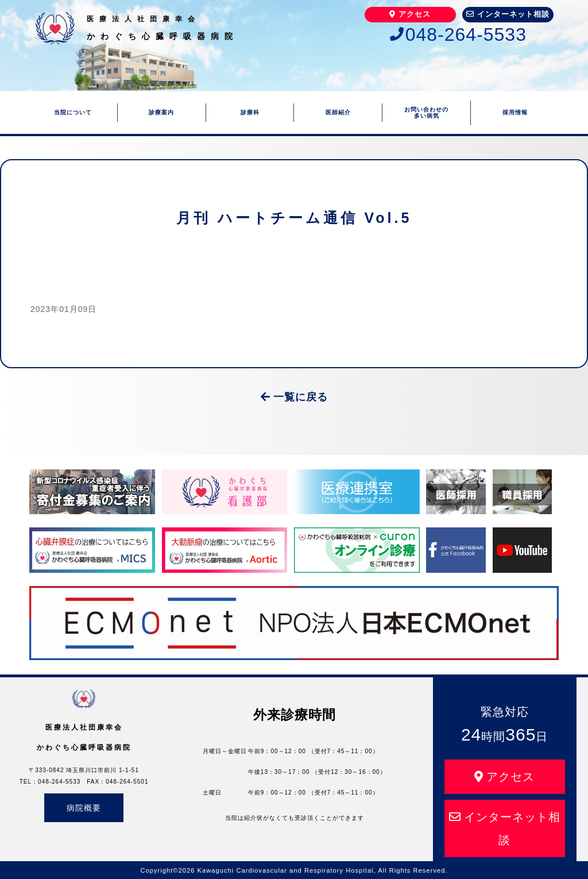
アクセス (410, 14)
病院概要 (84, 808)
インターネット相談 (508, 14)
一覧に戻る (294, 397)
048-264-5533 (458, 34)
